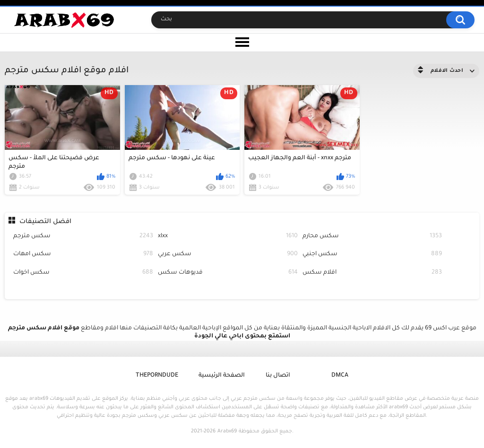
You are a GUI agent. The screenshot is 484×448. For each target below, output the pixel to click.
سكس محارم (372, 237)
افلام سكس (372, 273)
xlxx (228, 237)
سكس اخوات (83, 273)
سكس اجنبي (372, 254)
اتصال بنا (278, 376)
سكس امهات (83, 254)
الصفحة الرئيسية (222, 376)
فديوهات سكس (228, 273)
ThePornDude (157, 376)
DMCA (340, 376)
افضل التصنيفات (45, 222)
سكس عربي (228, 254)
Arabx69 (227, 431)
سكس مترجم (83, 237)
